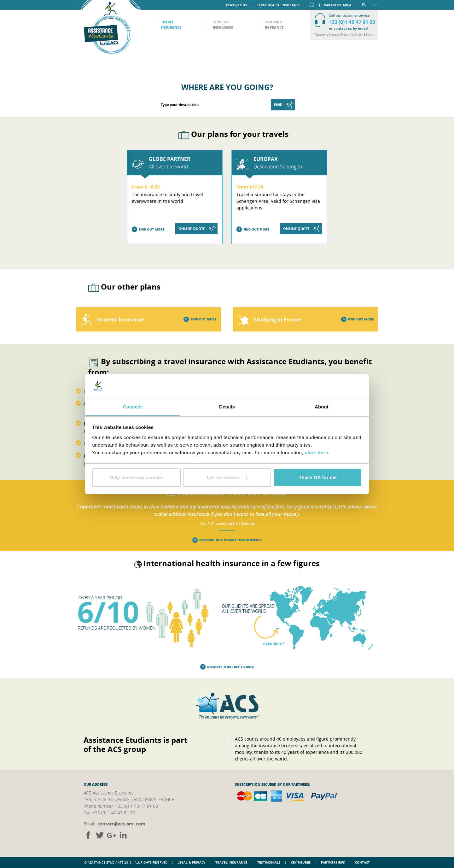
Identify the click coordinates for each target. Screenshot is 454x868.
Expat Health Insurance (278, 5)
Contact (362, 862)
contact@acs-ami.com (121, 824)
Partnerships (333, 862)
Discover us (237, 5)
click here (317, 452)
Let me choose (227, 477)
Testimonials (269, 862)
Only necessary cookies (136, 477)
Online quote (197, 229)
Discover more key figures (227, 667)
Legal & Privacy (191, 862)
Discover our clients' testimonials (227, 540)
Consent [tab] (133, 407)
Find (284, 105)
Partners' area (338, 5)
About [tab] (322, 407)
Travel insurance (231, 862)
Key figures (301, 862)
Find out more (148, 229)
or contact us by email (348, 28)
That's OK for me (317, 477)
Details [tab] (227, 407)
